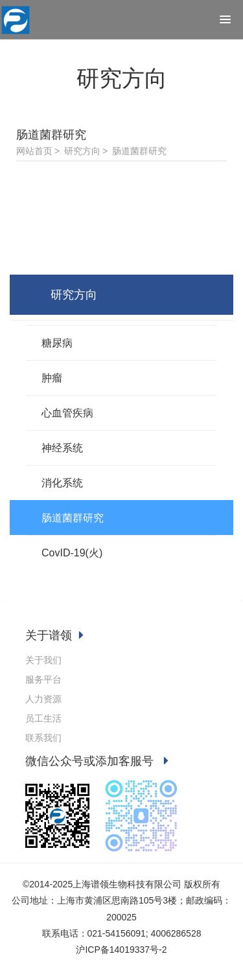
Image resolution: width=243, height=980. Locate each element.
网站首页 (34, 151)
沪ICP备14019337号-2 (121, 950)
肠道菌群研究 (139, 151)
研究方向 (82, 151)
